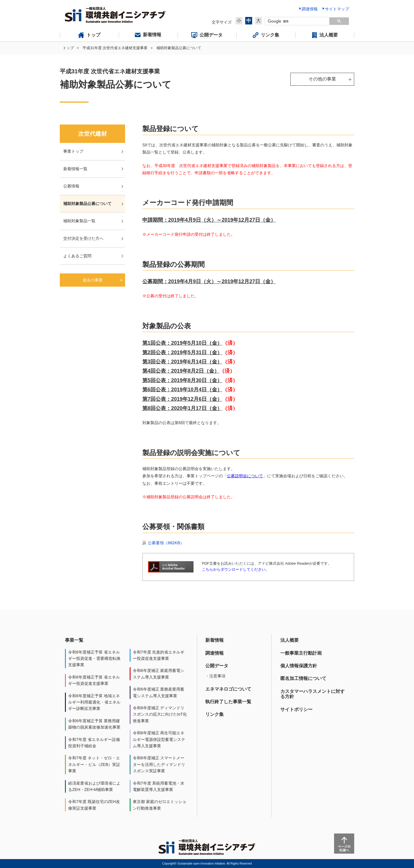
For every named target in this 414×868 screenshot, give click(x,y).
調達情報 (214, 653)
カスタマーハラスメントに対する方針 (313, 694)
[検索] (297, 21)
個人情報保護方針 (299, 666)
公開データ (217, 666)
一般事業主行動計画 (301, 653)
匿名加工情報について (303, 678)
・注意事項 (215, 676)
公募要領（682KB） (166, 543)
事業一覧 (74, 640)
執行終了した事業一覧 (228, 702)
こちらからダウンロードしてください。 (235, 569)
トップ (68, 48)
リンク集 (214, 714)
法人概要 (290, 640)
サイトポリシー (296, 709)
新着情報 (214, 640)
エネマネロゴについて (228, 689)
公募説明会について (245, 476)
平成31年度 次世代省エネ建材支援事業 (115, 48)
